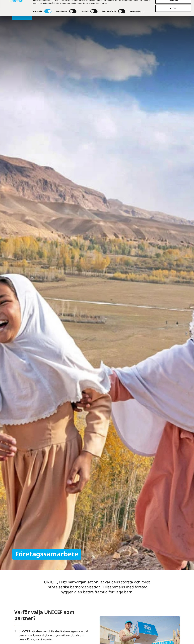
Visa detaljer (136, 26)
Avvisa (173, 23)
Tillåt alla (173, 7)
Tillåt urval (173, 15)
